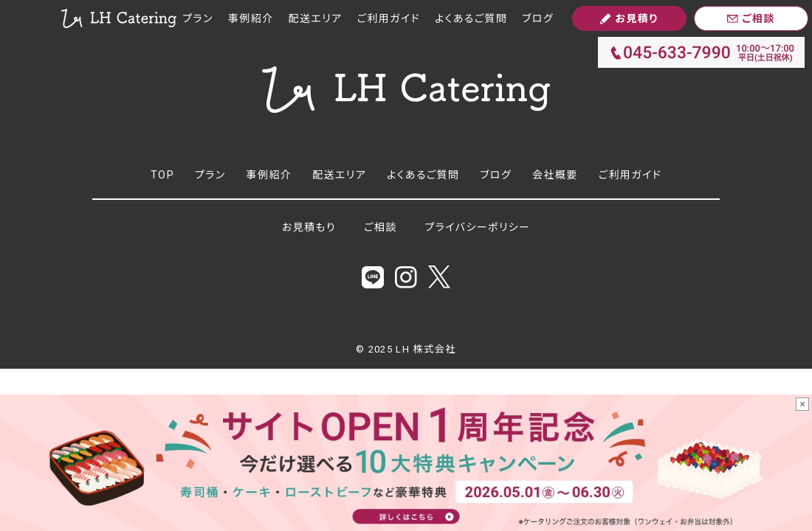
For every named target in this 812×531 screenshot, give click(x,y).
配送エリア (316, 18)
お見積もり (309, 227)
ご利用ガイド (389, 18)
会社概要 (555, 175)
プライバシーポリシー (478, 227)
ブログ (538, 18)
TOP (162, 175)
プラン (198, 18)
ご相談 (381, 227)
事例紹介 (251, 18)
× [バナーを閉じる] (802, 404)
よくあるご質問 (471, 18)
